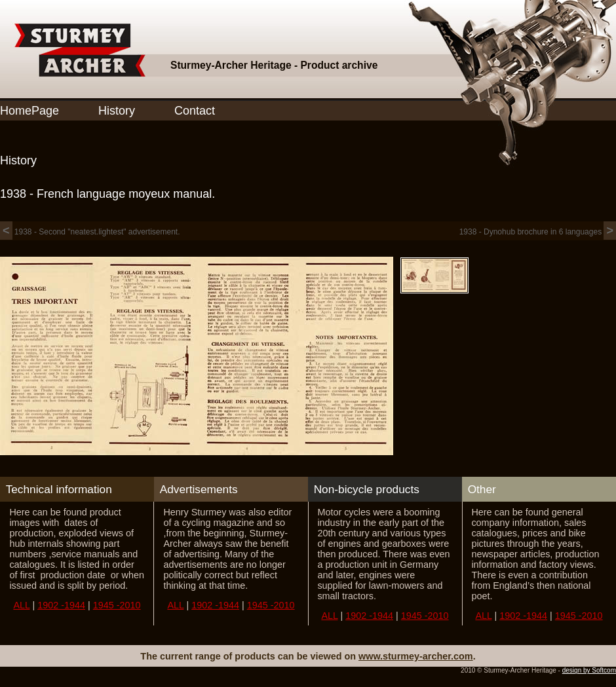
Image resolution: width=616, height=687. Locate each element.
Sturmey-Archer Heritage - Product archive (274, 65)
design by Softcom (589, 670)
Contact (195, 111)
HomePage (29, 111)
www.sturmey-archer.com (416, 656)
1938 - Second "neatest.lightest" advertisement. (90, 232)
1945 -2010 (117, 605)
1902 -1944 (61, 605)
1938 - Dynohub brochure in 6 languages (538, 232)
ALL (21, 605)
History (117, 111)
